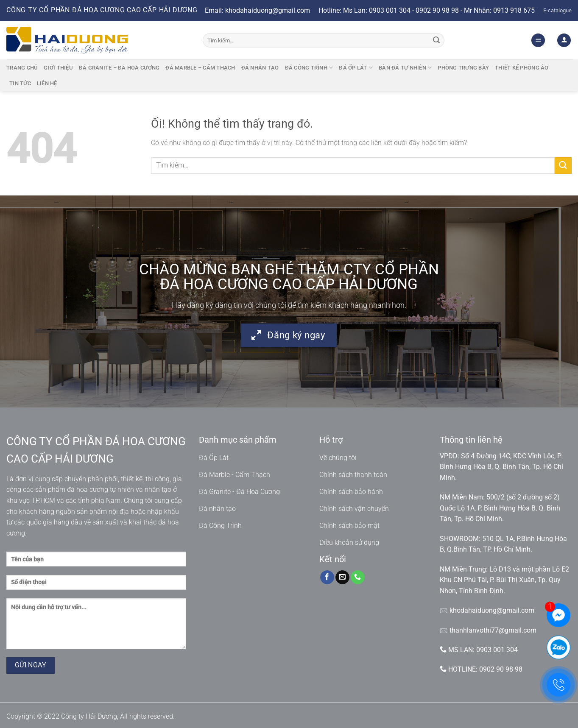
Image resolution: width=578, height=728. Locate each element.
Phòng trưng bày (463, 68)
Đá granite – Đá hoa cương (119, 68)
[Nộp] (436, 40)
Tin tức (20, 83)
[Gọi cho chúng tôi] (358, 577)
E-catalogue (557, 10)
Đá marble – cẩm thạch (200, 68)
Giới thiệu (58, 68)
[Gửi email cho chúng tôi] (342, 577)
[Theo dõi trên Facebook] (327, 577)
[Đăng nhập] (564, 40)
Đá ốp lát (356, 68)
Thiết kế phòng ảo (522, 68)
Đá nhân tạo (260, 68)
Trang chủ (22, 68)
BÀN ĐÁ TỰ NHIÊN (405, 68)
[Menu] (538, 40)
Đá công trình (309, 68)
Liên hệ (47, 83)
